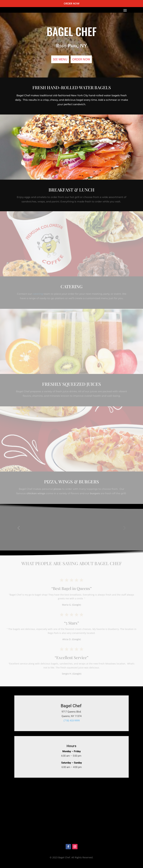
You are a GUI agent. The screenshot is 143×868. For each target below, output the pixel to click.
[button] (124, 530)
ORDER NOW (72, 4)
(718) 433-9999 (72, 721)
